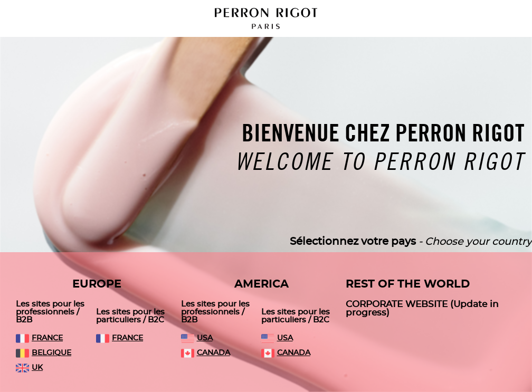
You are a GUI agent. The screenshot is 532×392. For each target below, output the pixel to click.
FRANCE (39, 338)
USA (197, 338)
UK (29, 368)
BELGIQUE (44, 353)
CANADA (206, 353)
